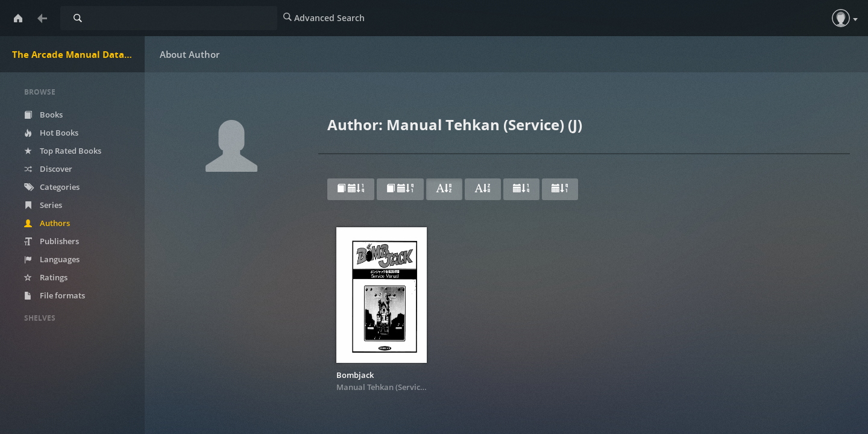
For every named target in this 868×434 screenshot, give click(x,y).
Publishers (52, 241)
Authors (47, 223)
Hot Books (51, 133)
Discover (48, 169)
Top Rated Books (63, 151)
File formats (55, 295)
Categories (52, 187)
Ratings (46, 277)
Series (43, 205)
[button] (841, 18)
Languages (52, 259)
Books (43, 115)
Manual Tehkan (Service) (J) (386, 387)
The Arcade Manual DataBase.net (78, 54)
